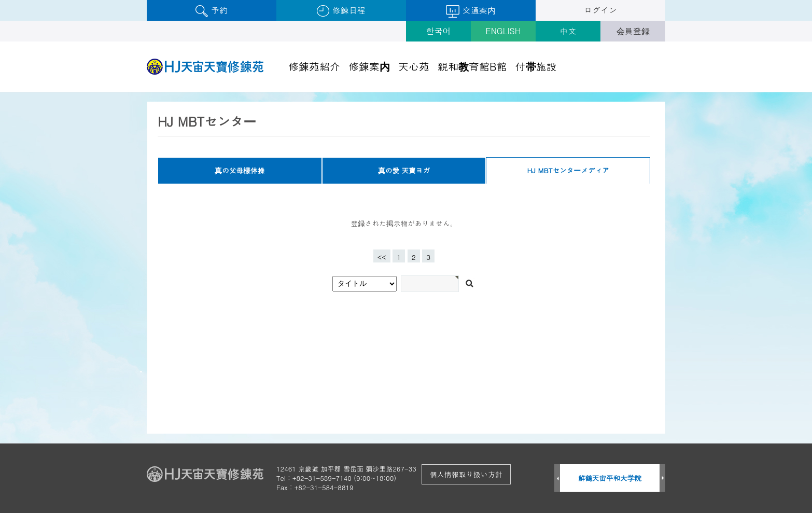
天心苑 (414, 66)
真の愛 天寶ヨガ (404, 170)
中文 (568, 31)
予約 (211, 11)
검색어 (0, 93)
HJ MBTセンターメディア (568, 170)
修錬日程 (341, 11)
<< (382, 257)
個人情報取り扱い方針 (466, 474)
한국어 (439, 31)
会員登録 (633, 31)
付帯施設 (536, 66)
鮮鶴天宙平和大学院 (610, 478)
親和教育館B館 (472, 66)
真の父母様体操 (240, 170)
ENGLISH (503, 31)
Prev (557, 479)
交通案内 (471, 11)
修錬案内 (369, 66)
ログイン (600, 10)
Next (662, 479)
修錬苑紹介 (314, 66)
